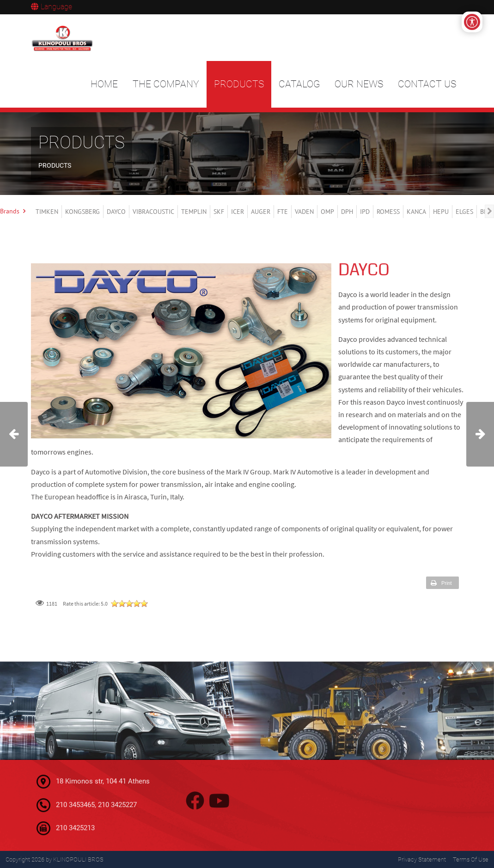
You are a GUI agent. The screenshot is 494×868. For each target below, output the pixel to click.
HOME (104, 84)
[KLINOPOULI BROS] (64, 38)
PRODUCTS (239, 84)
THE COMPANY (166, 84)
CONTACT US (427, 84)
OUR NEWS (359, 84)
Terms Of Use (471, 859)
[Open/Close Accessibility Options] (472, 22)
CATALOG (299, 84)
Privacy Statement (422, 859)
